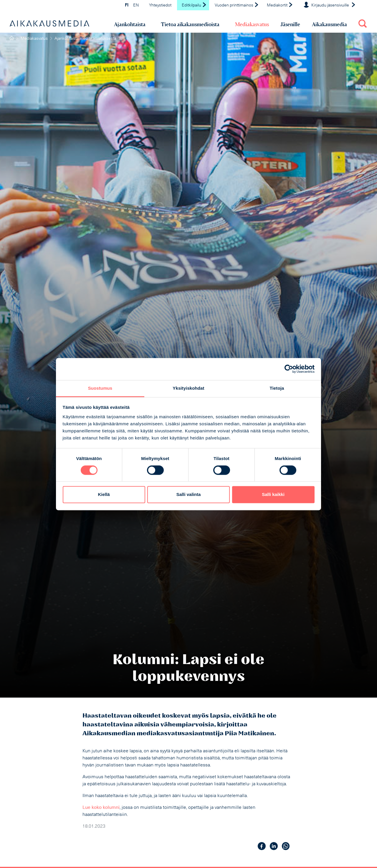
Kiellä (104, 495)
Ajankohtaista (130, 24)
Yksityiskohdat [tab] (188, 388)
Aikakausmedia (329, 24)
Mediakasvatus (252, 24)
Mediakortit (280, 5)
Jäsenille (290, 24)
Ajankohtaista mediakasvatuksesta (85, 39)
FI (127, 5)
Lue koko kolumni (101, 808)
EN (136, 5)
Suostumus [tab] (100, 388)
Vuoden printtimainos (237, 5)
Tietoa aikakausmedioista (190, 24)
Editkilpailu (194, 5)
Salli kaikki (273, 495)
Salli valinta (189, 495)
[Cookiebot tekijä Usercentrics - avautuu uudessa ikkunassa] (289, 369)
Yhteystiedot (160, 5)
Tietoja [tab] (277, 388)
